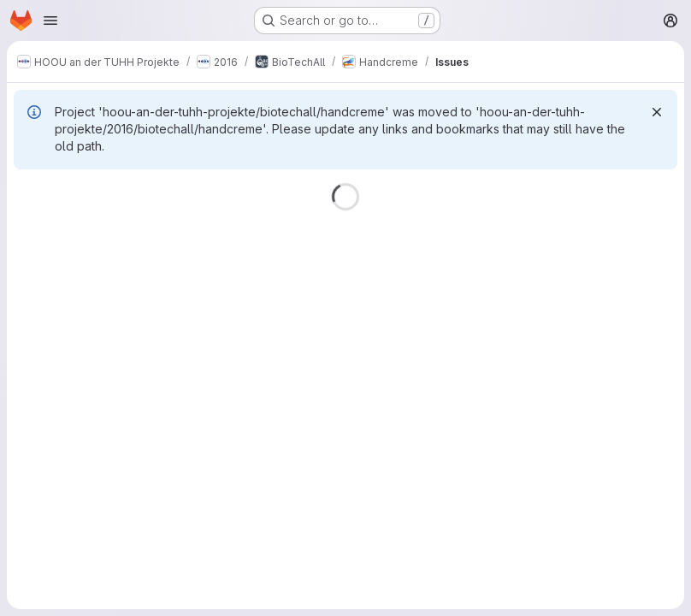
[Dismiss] (657, 112)
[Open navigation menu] (50, 21)
